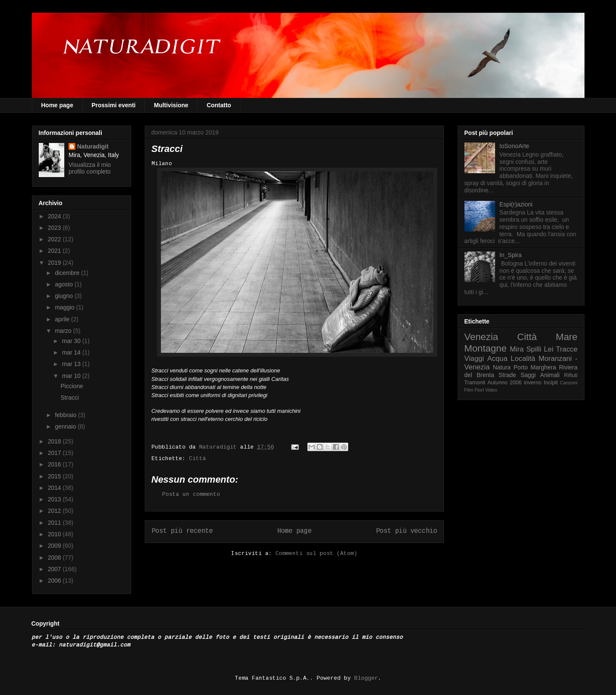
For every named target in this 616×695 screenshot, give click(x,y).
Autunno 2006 (504, 383)
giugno (65, 296)
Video (491, 390)
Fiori (479, 390)
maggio (66, 307)
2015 (55, 476)
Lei (549, 349)
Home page (57, 105)
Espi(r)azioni (516, 204)
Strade (507, 375)
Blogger (366, 678)
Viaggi (474, 359)
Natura (502, 367)
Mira (517, 349)
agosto (65, 284)
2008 (55, 558)
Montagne (486, 348)
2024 (55, 216)
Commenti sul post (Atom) (316, 553)
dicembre (68, 273)
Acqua (497, 359)
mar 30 (72, 341)
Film (469, 390)
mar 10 (72, 376)
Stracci (70, 398)
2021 (55, 251)
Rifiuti (571, 375)
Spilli (534, 349)
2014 (55, 488)
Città (198, 459)
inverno (533, 383)
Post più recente (182, 531)
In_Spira (510, 255)
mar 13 (72, 364)
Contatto (219, 105)
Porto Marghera (535, 367)
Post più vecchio (407, 531)
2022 (55, 239)
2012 (55, 511)
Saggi (528, 375)
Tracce (567, 349)
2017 (55, 453)
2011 (55, 523)
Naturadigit (220, 447)
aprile (63, 319)
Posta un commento (191, 494)
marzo (64, 331)
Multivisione (171, 105)
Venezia (481, 337)
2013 (55, 499)
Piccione (72, 386)
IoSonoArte (514, 146)
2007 (55, 569)
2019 (55, 263)
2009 (55, 546)
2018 (55, 441)
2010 (55, 534)
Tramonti (475, 383)
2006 (55, 581)
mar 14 (72, 352)
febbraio (66, 415)
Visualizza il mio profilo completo (90, 168)
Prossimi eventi (114, 105)
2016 (55, 464)
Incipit (551, 383)
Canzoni (569, 383)
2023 (55, 228)
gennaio (66, 426)
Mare (566, 337)
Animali (550, 375)
